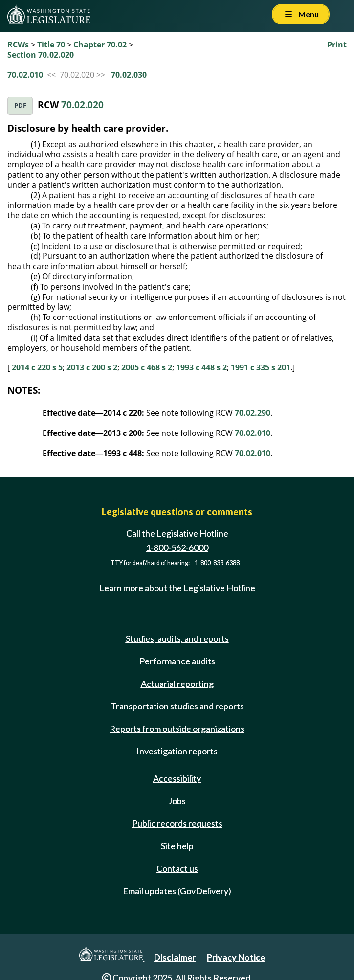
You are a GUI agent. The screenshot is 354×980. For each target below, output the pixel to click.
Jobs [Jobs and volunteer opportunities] (177, 801)
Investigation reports (177, 751)
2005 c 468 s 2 (147, 367)
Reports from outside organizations (177, 729)
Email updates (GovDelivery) (177, 891)
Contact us (177, 868)
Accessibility (177, 778)
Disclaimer (175, 957)
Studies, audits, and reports (177, 638)
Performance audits (177, 661)
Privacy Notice (236, 957)
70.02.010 (25, 75)
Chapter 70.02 (100, 45)
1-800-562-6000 (177, 547)
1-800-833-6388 (217, 563)
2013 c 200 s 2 (92, 367)
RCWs (18, 45)
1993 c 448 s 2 (201, 367)
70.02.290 (253, 413)
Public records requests (177, 823)
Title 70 (51, 45)
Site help (177, 846)
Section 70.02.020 (41, 55)
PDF (20, 105)
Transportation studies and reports (177, 706)
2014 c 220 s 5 (37, 367)
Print (337, 45)
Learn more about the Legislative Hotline (177, 588)
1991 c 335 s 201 (261, 367)
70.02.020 (82, 104)
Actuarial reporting (177, 684)
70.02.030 (129, 75)
